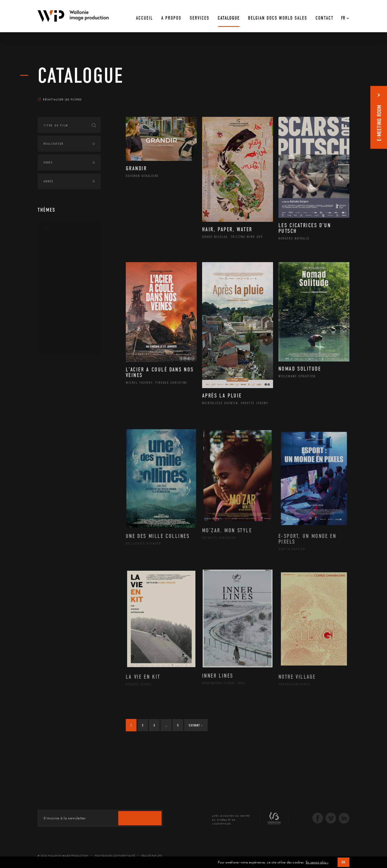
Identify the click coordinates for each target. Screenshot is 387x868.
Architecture (60, 244)
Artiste (55, 261)
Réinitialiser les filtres (60, 99)
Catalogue (81, 76)
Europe (55, 415)
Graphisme (58, 278)
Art (46, 228)
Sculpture (57, 338)
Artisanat (58, 253)
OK (343, 862)
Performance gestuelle (70, 321)
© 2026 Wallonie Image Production (63, 856)
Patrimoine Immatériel (69, 304)
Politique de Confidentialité (115, 856)
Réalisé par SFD (152, 856)
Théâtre (55, 347)
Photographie (61, 330)
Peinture (56, 312)
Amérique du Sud (64, 398)
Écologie (51, 434)
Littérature (59, 287)
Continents (53, 365)
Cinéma (55, 270)
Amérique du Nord (65, 390)
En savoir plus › (317, 862)
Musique (56, 295)
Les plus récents (336, 94)
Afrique (56, 381)
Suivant (196, 725)
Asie (52, 407)
